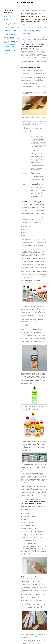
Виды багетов (27, 42)
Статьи (16, 6)
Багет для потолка (25, 3)
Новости (11, 6)
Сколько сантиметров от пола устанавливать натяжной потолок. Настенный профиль (11, 43)
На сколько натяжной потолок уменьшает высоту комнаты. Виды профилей (11, 23)
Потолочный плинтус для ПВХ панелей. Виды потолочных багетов (11, 52)
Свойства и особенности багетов (32, 41)
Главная (6, 6)
